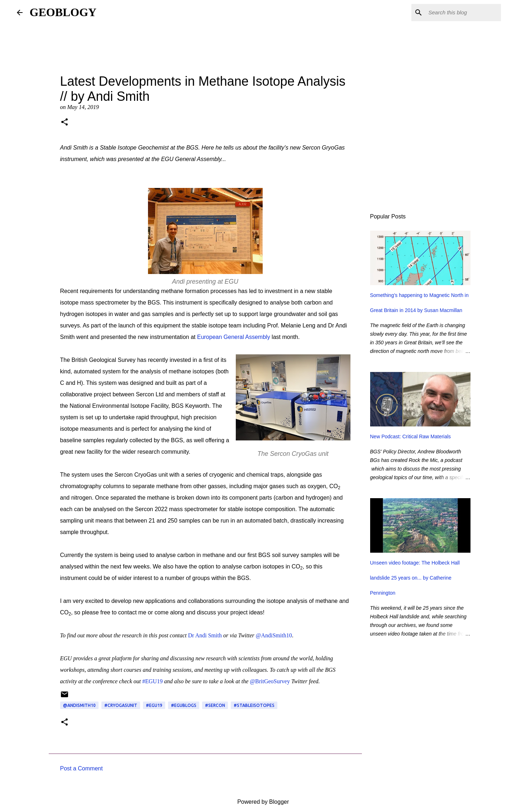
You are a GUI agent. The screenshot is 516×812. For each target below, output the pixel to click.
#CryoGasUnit (121, 705)
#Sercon (215, 705)
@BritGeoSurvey (270, 681)
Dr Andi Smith (205, 635)
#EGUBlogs (184, 705)
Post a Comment (82, 768)
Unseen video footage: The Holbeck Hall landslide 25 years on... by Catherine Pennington (415, 578)
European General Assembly (234, 337)
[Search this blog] (463, 13)
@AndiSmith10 (274, 635)
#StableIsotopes (254, 705)
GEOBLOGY (63, 12)
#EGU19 (152, 681)
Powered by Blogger (258, 802)
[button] (64, 123)
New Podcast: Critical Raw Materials (411, 436)
